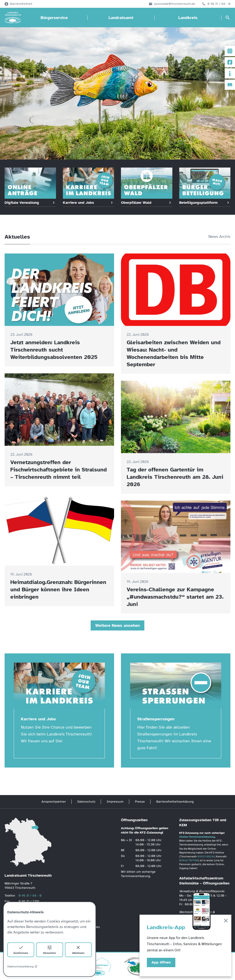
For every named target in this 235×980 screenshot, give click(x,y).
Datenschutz (86, 802)
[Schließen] (226, 921)
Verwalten (49, 950)
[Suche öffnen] (228, 18)
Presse (140, 802)
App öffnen (161, 962)
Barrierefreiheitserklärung (175, 802)
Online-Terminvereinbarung (197, 837)
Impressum (115, 802)
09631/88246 (206, 856)
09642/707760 (189, 860)
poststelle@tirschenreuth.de (175, 4)
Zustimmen (21, 950)
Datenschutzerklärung (22, 966)
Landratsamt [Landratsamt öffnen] (121, 18)
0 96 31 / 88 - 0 (219, 4)
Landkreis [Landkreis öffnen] (188, 18)
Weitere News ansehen (117, 625)
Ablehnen (78, 950)
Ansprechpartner (54, 802)
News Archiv (219, 237)
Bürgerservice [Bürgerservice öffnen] (54, 18)
